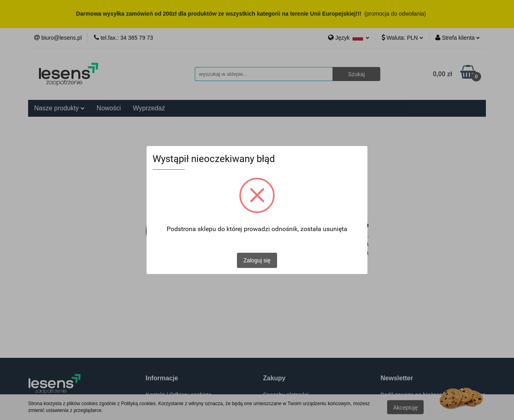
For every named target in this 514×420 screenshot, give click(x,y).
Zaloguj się (257, 260)
